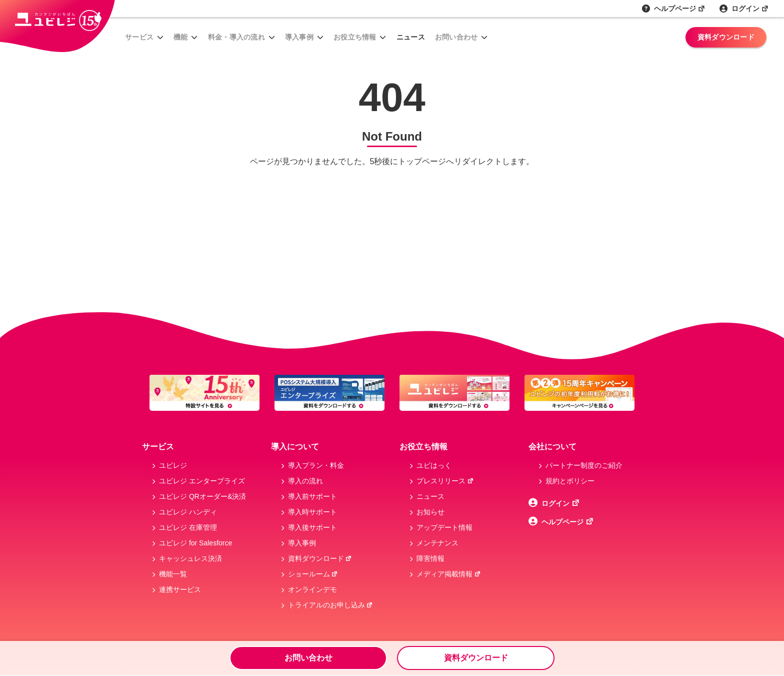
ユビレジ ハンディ (188, 512)
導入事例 (299, 37)
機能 (181, 37)
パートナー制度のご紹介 (584, 465)
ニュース (411, 37)
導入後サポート (312, 527)
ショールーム (313, 574)
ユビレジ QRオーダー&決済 (202, 496)
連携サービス (180, 589)
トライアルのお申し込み (331, 605)
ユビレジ (173, 465)
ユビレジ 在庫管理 (188, 527)
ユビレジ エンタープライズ (202, 481)
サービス (139, 37)
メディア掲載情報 (449, 574)
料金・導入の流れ (236, 37)
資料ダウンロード (726, 37)
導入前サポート (312, 496)
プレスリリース (445, 481)
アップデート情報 (444, 527)
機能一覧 (173, 574)
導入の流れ (305, 481)
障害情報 (430, 558)
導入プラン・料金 (316, 465)
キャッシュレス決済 (190, 558)
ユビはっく (434, 465)
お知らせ (430, 512)
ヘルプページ (680, 9)
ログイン (750, 9)
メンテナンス (437, 543)
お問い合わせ (456, 37)
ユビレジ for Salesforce (195, 543)
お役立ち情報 (355, 37)
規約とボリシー (570, 481)
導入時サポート (312, 512)
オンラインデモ (312, 589)
